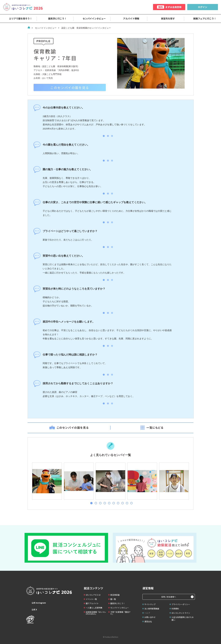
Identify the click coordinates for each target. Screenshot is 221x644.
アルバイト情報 (129, 19)
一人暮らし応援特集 (94, 608)
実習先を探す (166, 19)
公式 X (32, 610)
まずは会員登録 (169, 7)
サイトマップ (150, 604)
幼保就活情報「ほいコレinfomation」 (96, 613)
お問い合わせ (150, 617)
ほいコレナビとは (93, 595)
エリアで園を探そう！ (18, 19)
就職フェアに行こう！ (203, 19)
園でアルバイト (92, 603)
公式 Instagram (36, 603)
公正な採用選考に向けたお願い (183, 618)
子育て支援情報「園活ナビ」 (120, 613)
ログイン (203, 7)
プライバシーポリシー (181, 604)
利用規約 (175, 609)
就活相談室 (115, 595)
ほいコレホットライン (181, 613)
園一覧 (113, 599)
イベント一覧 (91, 599)
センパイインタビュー (92, 19)
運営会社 (148, 621)
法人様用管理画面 (152, 609)
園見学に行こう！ (55, 19)
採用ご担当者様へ (169, 597)
